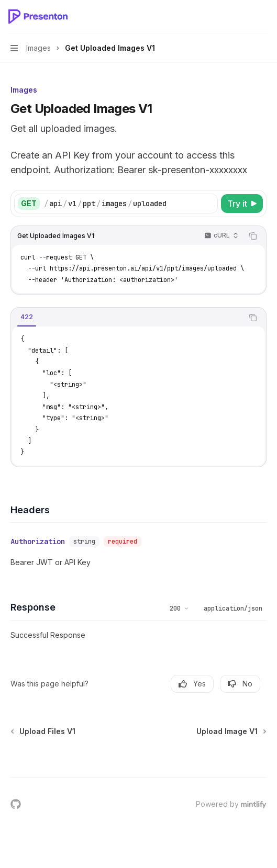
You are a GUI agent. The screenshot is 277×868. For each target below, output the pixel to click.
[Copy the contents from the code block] (253, 236)
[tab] (27, 317)
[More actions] (263, 17)
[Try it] (242, 204)
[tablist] (127, 318)
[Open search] (243, 17)
